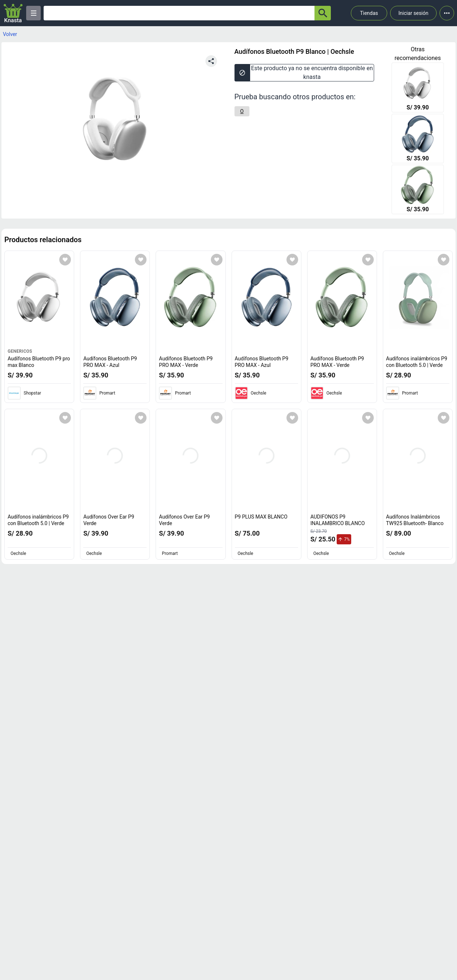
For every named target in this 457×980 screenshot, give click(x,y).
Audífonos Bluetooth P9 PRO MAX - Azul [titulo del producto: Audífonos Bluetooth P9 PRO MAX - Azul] (110, 362)
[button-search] (323, 13)
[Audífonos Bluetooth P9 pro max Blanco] (418, 88)
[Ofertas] (179, 13)
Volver (10, 34)
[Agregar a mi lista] (65, 260)
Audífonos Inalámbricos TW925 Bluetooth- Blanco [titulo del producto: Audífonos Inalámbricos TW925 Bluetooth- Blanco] (415, 520)
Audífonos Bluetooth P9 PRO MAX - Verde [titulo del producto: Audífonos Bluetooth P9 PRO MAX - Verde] (186, 362)
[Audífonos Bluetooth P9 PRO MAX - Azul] (418, 139)
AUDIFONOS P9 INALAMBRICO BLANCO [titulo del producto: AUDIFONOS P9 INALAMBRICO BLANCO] (338, 520)
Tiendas (369, 13)
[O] (242, 111)
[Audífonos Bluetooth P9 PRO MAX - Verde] (418, 190)
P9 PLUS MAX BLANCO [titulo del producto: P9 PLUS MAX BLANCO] (261, 517)
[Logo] (13, 13)
